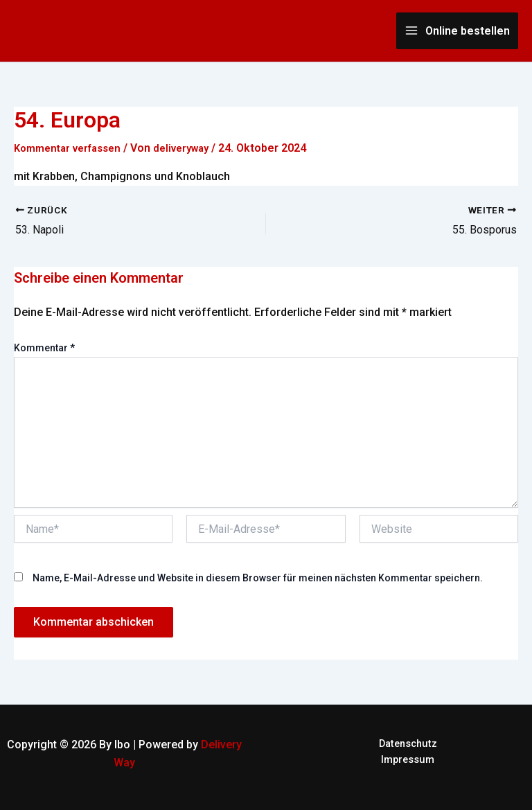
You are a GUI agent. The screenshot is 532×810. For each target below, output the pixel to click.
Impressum (408, 763)
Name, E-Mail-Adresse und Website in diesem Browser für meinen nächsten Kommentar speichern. (258, 578)
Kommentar (44, 348)
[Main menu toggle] (457, 31)
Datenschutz (408, 745)
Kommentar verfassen (72, 148)
